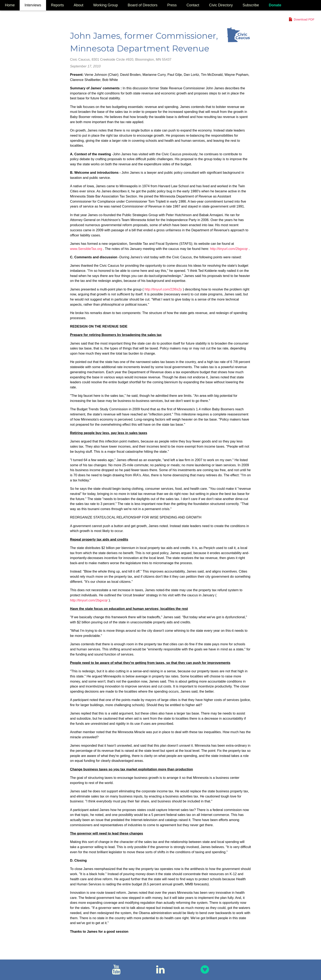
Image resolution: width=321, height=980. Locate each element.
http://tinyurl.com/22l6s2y (164, 289)
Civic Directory (221, 5)
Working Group (106, 5)
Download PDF (304, 19)
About (79, 5)
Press (172, 5)
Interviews (33, 5)
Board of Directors (143, 5)
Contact (193, 5)
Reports (57, 5)
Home (10, 5)
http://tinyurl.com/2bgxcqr (229, 249)
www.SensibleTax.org (86, 249)
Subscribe (251, 5)
